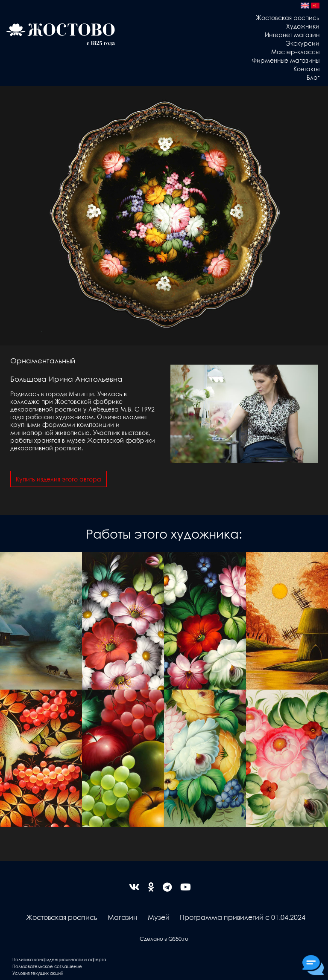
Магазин (123, 917)
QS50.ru (178, 938)
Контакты (306, 69)
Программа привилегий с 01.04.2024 (243, 917)
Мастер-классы (295, 52)
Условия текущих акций (38, 973)
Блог (313, 77)
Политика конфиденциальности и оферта (59, 959)
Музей (159, 917)
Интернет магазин (292, 35)
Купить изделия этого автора (59, 479)
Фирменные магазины (286, 60)
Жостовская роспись (288, 17)
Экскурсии (303, 43)
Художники (303, 26)
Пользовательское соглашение (47, 966)
